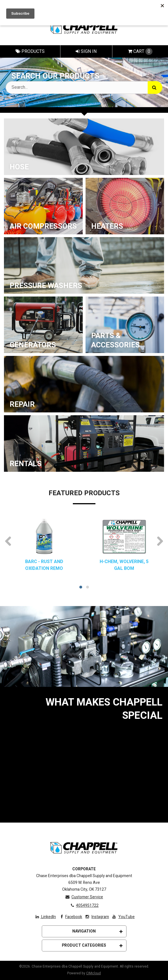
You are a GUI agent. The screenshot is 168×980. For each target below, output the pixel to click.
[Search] (155, 87)
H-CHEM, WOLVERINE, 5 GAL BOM (124, 565)
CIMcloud (93, 973)
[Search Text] (84, 87)
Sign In (86, 51)
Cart (140, 51)
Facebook (70, 917)
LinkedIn (46, 917)
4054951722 (84, 906)
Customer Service (84, 897)
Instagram (97, 917)
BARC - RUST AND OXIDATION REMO (44, 565)
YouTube (123, 917)
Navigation (97, 931)
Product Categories (92, 945)
